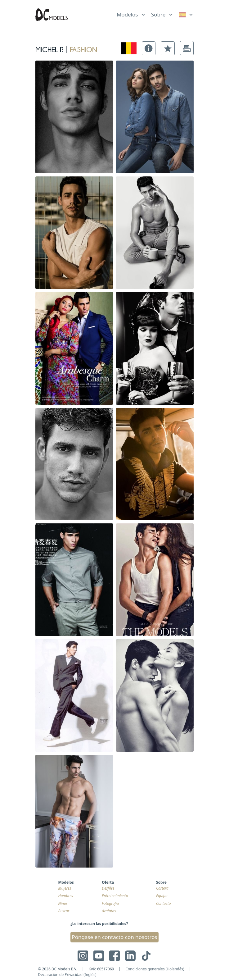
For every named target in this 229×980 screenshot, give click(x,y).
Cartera (162, 888)
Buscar (64, 911)
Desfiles (108, 888)
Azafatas (109, 911)
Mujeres (65, 888)
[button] (149, 48)
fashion (83, 48)
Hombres (66, 896)
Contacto (163, 903)
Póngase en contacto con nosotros (114, 937)
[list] (131, 13)
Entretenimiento (115, 896)
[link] (186, 15)
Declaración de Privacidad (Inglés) (67, 974)
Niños (63, 903)
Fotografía (110, 903)
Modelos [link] (127, 14)
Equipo (162, 896)
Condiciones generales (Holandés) (155, 969)
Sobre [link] (158, 14)
